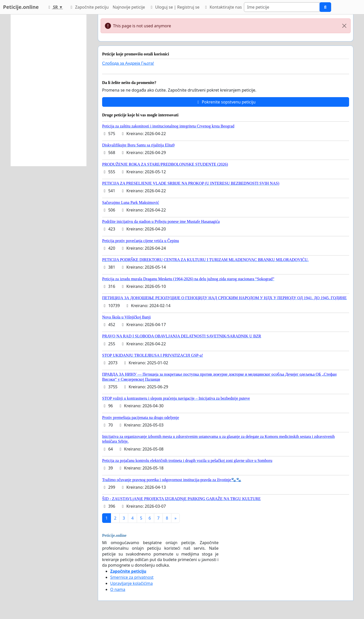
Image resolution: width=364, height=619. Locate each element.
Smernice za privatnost (132, 577)
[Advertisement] (49, 90)
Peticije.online (21, 7)
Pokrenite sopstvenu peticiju (226, 102)
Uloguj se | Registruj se (174, 7)
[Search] (282, 7)
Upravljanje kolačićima (131, 583)
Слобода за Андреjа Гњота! (128, 63)
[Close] (344, 26)
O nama (118, 589)
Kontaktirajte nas (223, 7)
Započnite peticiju (89, 7)
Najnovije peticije (129, 7)
